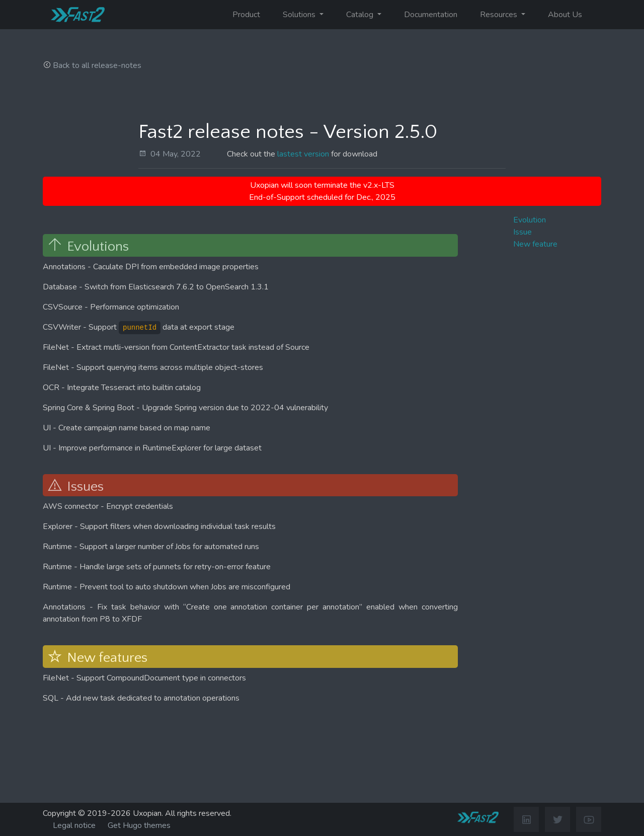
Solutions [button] (300, 15)
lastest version (303, 154)
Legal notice (74, 825)
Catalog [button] (361, 15)
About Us (565, 15)
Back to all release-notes (97, 65)
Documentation (431, 15)
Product (246, 15)
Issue (522, 232)
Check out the (252, 154)
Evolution (530, 220)
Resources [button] (500, 15)
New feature (535, 244)
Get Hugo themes (139, 825)
